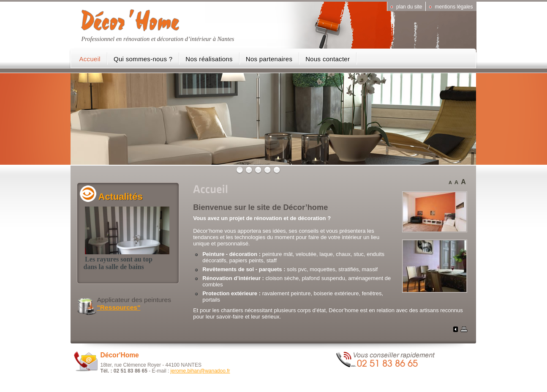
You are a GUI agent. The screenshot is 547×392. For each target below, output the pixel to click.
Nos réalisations (209, 59)
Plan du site (409, 7)
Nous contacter (328, 59)
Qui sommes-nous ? (143, 59)
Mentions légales (454, 7)
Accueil (90, 59)
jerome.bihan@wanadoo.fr (200, 371)
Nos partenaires (269, 59)
